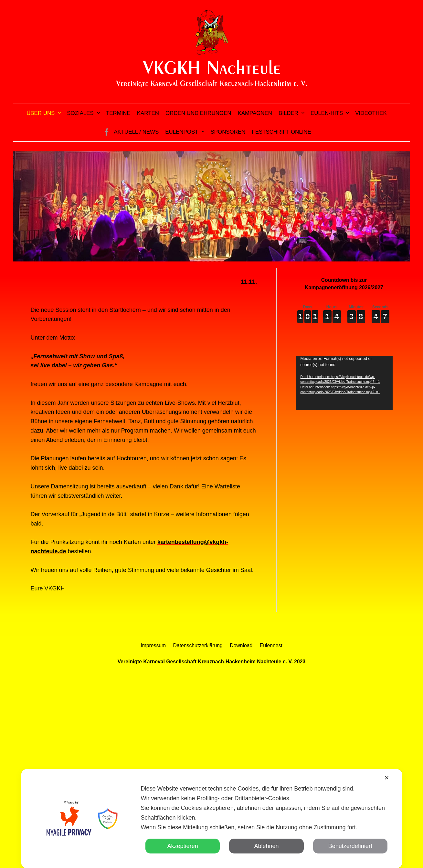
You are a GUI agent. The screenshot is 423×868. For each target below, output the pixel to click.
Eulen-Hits (327, 113)
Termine (118, 113)
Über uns (41, 113)
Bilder (288, 113)
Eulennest (271, 645)
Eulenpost (182, 132)
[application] (344, 383)
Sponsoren (228, 132)
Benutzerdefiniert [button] (350, 846)
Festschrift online (281, 132)
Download (241, 645)
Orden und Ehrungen (198, 113)
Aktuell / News (136, 132)
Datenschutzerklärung (198, 645)
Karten (148, 113)
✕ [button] (387, 778)
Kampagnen (255, 113)
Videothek (371, 113)
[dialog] (211, 819)
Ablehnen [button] (266, 846)
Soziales (80, 113)
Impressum (153, 645)
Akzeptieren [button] (183, 846)
